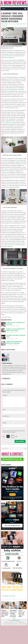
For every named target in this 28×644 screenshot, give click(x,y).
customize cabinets (5, 172)
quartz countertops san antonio (8, 123)
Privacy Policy (23, 624)
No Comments (9, 326)
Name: (4, 409)
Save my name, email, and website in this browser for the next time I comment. (14, 431)
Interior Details (23, 24)
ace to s (16, 160)
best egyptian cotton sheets (9, 596)
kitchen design (13, 60)
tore (19, 160)
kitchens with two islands (13, 245)
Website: (4, 423)
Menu (4, 9)
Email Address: (6, 416)
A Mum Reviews (4, 24)
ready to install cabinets (6, 56)
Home (18, 24)
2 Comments (4, 26)
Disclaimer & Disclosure (10, 624)
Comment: (5, 395)
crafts (9, 288)
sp (14, 160)
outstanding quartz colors (15, 89)
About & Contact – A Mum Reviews (14, 622)
